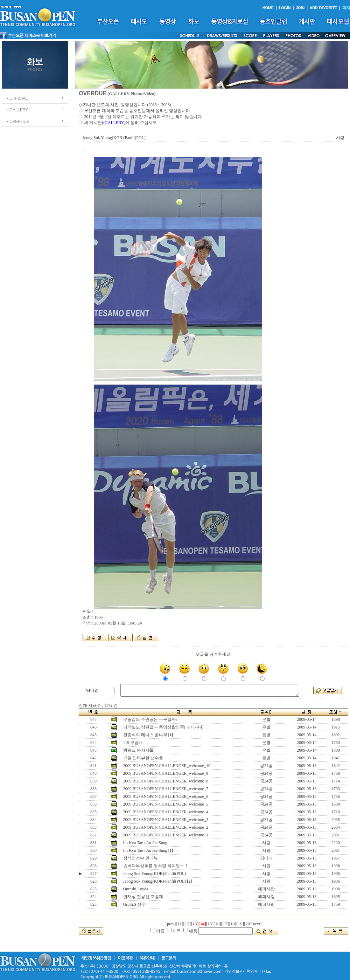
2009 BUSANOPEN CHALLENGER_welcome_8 (166, 781)
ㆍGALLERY (17, 109)
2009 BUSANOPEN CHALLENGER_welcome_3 (166, 820)
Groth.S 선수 (135, 904)
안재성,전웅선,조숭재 (143, 897)
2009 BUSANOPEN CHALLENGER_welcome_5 (166, 804)
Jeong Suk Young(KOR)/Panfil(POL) (155, 874)
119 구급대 (133, 743)
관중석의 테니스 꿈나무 (145, 735)
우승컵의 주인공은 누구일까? (150, 719)
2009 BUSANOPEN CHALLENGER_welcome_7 (166, 789)
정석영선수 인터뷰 (141, 858)
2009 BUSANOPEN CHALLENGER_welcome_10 (167, 766)
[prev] (171, 924)
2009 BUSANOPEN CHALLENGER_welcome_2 (166, 827)
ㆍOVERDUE (17, 121)
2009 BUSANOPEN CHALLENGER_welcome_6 (166, 796)
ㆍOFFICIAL (17, 98)
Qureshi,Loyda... (137, 889)
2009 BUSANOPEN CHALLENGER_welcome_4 (166, 812)
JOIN (300, 8)
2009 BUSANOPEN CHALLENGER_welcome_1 (166, 835)
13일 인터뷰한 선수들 (143, 758)
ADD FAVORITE (324, 8)
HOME (268, 8)
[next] (257, 924)
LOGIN (285, 8)
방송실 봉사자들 (138, 750)
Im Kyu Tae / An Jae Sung (145, 843)
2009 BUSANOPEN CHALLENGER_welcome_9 (166, 773)
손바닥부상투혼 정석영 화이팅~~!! (155, 866)
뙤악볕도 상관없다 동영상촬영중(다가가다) (163, 727)
